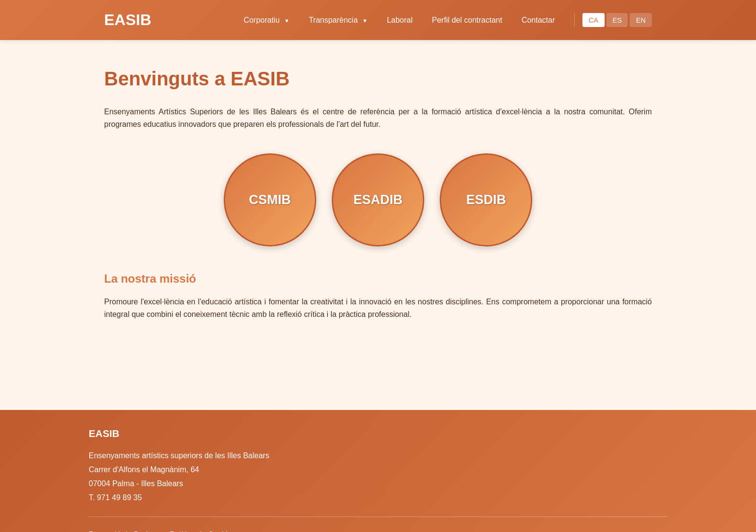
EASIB (128, 20)
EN (641, 20)
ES (617, 20)
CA (594, 20)
